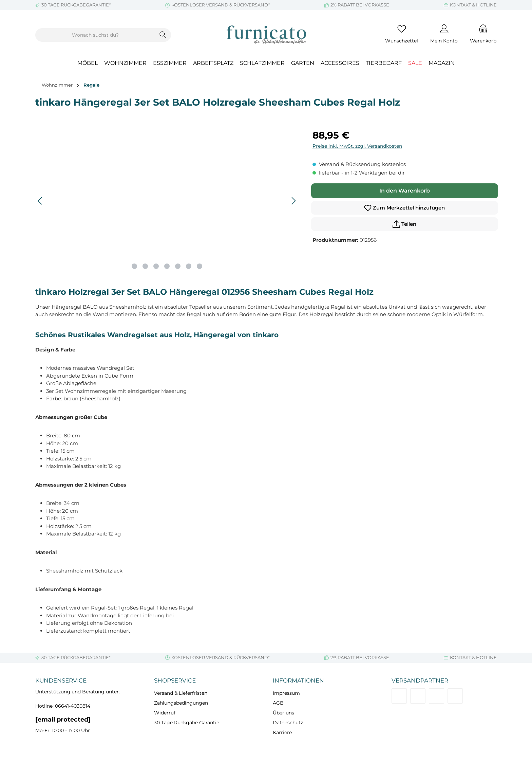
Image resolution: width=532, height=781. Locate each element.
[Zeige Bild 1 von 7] (134, 266)
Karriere (282, 732)
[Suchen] (163, 35)
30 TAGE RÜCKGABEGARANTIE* (76, 5)
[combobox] (95, 35)
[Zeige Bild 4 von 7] (167, 266)
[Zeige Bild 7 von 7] (199, 266)
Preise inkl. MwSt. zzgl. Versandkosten (357, 146)
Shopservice (175, 680)
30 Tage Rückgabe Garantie (187, 723)
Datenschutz (288, 723)
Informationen (298, 680)
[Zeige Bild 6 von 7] (189, 266)
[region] (167, 201)
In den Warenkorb (405, 191)
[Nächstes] (293, 201)
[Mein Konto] (444, 35)
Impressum (286, 693)
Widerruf (165, 713)
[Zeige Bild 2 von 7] (145, 266)
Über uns (283, 713)
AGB (278, 703)
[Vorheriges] (40, 201)
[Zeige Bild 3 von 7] (156, 266)
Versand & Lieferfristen (181, 693)
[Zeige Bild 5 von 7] (178, 266)
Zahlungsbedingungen (181, 703)
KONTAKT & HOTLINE (473, 5)
